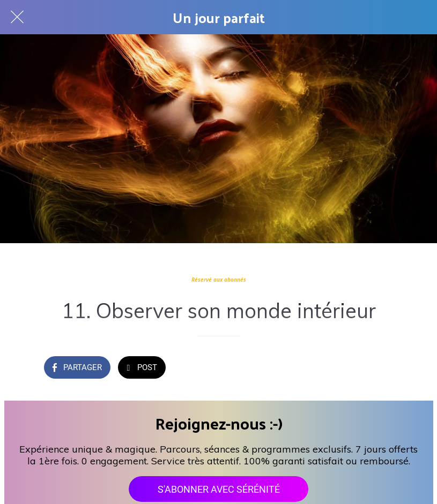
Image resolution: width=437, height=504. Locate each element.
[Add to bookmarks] (381, 368)
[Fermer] (17, 17)
